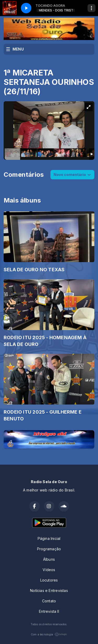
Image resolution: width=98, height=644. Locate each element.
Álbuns (49, 559)
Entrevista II (49, 611)
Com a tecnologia (49, 634)
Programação (49, 549)
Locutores (49, 580)
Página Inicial (49, 538)
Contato (49, 601)
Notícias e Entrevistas (49, 591)
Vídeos (49, 570)
